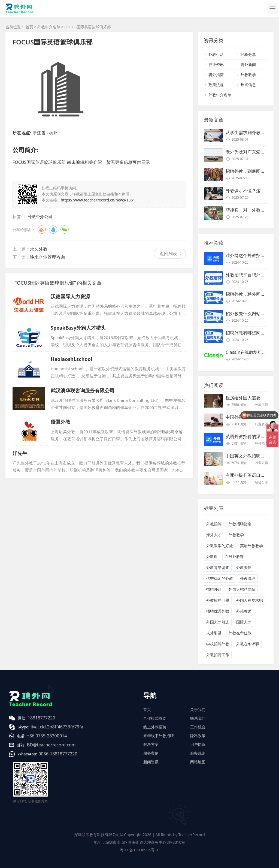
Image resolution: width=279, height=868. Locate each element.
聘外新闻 (248, 64)
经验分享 (248, 54)
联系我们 (198, 718)
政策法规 (216, 85)
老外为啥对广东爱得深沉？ (252, 152)
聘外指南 (216, 75)
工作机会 (198, 727)
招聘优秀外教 (218, 611)
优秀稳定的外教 (220, 578)
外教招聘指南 (240, 524)
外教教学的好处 (220, 546)
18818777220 (42, 718)
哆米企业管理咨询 (47, 257)
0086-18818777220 (58, 754)
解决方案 (151, 744)
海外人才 (214, 535)
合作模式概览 (155, 718)
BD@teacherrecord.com (51, 745)
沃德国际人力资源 (70, 296)
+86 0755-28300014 (47, 736)
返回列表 (168, 254)
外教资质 (244, 567)
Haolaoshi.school (71, 359)
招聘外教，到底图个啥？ (250, 171)
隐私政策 (198, 736)
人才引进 (214, 633)
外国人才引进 (218, 622)
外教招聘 (214, 524)
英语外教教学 (251, 546)
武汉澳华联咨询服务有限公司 (83, 390)
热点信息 (248, 85)
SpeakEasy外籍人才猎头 (78, 328)
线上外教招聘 (155, 727)
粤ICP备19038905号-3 (139, 850)
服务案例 (151, 753)
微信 (65, 230)
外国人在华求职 (250, 600)
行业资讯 (216, 64)
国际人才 (244, 622)
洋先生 (20, 453)
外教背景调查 (218, 567)
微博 (42, 230)
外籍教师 (244, 611)
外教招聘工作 (218, 655)
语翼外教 (60, 422)
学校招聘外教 (218, 644)
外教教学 (248, 75)
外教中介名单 (49, 27)
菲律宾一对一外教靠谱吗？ (252, 210)
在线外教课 (234, 557)
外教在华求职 (248, 644)
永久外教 (39, 249)
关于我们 (198, 709)
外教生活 (216, 54)
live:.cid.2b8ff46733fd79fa (57, 727)
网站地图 (198, 762)
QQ (53, 230)
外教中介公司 (40, 216)
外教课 (212, 557)
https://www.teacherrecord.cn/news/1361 (98, 200)
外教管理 (248, 578)
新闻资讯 (151, 762)
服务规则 (198, 753)
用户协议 (198, 744)
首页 (29, 27)
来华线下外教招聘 (159, 736)
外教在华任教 (240, 633)
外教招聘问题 (218, 600)
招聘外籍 (214, 589)
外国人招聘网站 (242, 589)
